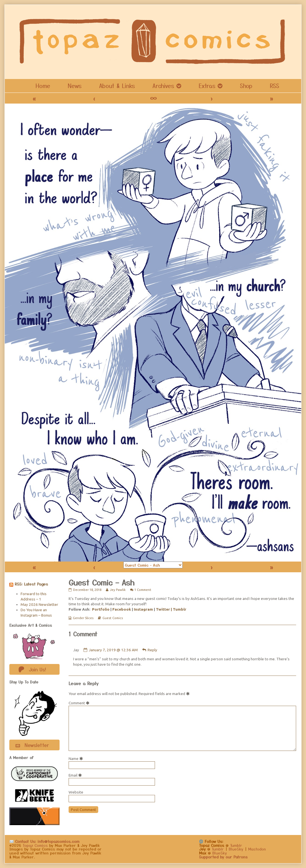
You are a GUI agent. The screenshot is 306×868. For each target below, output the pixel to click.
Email (76, 775)
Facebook (122, 609)
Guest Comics (113, 618)
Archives (163, 86)
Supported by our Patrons (223, 857)
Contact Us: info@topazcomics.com (45, 841)
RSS (275, 86)
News (75, 86)
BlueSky (236, 849)
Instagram (143, 609)
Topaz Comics (35, 845)
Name (77, 759)
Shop (246, 86)
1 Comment (143, 590)
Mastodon (257, 849)
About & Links (117, 86)
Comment (80, 703)
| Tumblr (179, 609)
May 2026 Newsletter (39, 604)
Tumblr (236, 845)
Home (43, 86)
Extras (207, 86)
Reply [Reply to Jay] (152, 650)
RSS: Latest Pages (31, 584)
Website (76, 792)
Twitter (163, 609)
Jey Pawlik (118, 590)
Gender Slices (83, 618)
